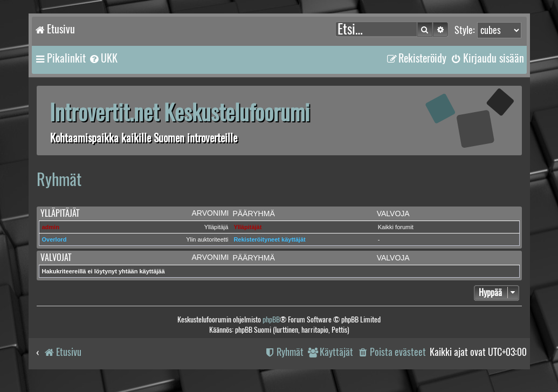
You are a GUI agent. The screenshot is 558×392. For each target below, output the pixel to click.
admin (51, 227)
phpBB (271, 319)
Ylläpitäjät (60, 213)
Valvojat (56, 257)
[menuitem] (103, 58)
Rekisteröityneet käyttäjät (269, 239)
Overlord (54, 239)
